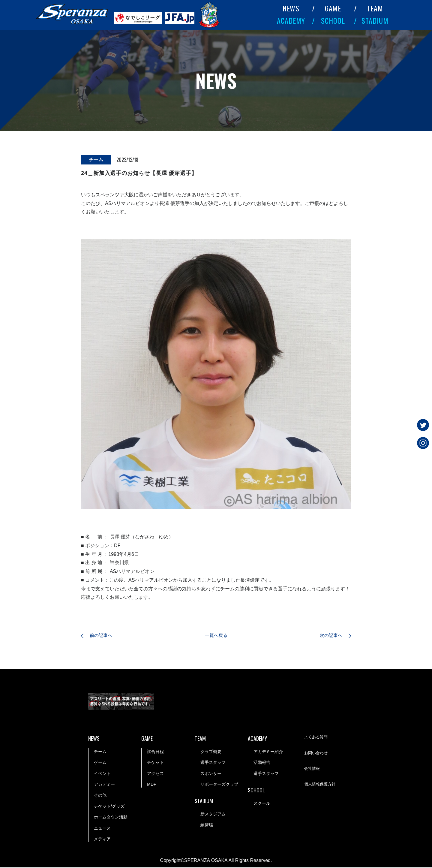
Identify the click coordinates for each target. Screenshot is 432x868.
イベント (102, 774)
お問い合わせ (317, 754)
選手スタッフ (213, 763)
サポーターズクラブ (219, 785)
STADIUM (375, 20)
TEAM (375, 8)
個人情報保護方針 (321, 785)
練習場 (207, 826)
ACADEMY (291, 20)
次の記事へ (328, 636)
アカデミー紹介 (268, 752)
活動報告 (262, 763)
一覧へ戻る (216, 636)
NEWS (291, 8)
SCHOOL (333, 20)
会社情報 (313, 770)
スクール (262, 804)
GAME (333, 8)
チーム (100, 752)
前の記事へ (103, 636)
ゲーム (100, 763)
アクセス (155, 774)
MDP (152, 785)
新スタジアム (213, 815)
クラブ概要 (211, 752)
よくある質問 (317, 738)
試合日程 (155, 752)
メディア (102, 839)
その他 (100, 796)
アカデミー (104, 785)
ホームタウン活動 (111, 818)
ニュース (102, 829)
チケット (155, 763)
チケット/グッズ (109, 807)
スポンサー (211, 774)
